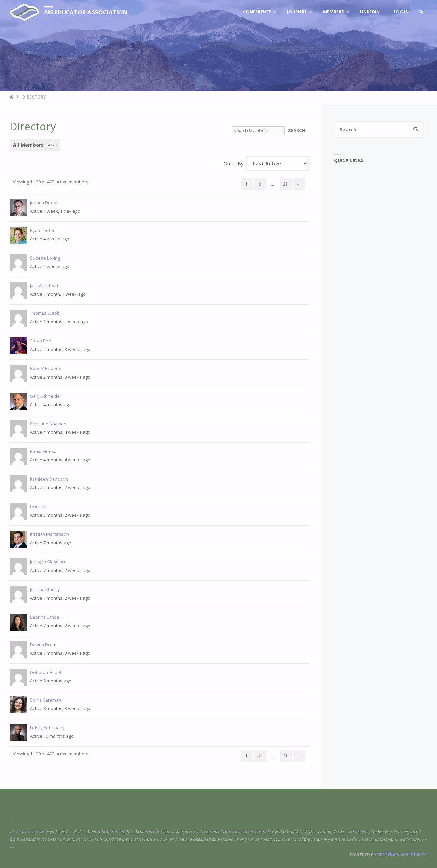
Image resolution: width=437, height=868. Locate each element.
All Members (35, 145)
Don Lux (38, 507)
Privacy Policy (23, 832)
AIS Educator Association (86, 12)
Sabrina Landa (45, 617)
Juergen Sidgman (47, 562)
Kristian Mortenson (50, 534)
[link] (421, 12)
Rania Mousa (43, 451)
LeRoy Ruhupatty (47, 728)
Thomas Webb (45, 313)
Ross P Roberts (46, 369)
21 (285, 184)
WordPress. (414, 855)
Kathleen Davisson (49, 479)
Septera (386, 855)
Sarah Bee (41, 341)
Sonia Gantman (46, 700)
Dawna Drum (43, 645)
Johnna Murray (45, 590)
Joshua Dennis (45, 203)
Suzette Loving (45, 258)
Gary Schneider (46, 396)
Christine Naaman (48, 424)
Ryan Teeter (42, 230)
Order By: (234, 164)
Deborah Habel (46, 672)
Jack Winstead (44, 286)
